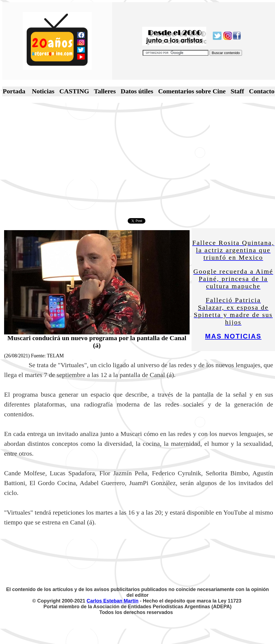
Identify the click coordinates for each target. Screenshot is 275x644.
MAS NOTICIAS (233, 336)
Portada (14, 91)
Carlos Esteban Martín (113, 601)
